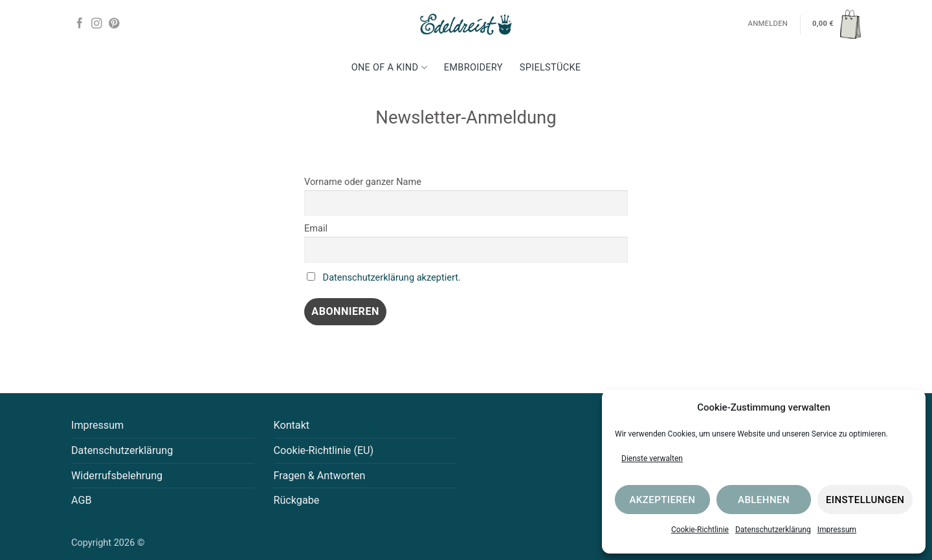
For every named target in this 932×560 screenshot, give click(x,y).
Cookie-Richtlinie (700, 530)
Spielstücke (550, 68)
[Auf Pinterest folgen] (114, 24)
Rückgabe (297, 500)
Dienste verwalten (652, 458)
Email (316, 229)
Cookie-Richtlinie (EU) (324, 450)
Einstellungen (865, 500)
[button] (837, 24)
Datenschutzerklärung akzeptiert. (392, 278)
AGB (82, 500)
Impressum (837, 530)
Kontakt (292, 425)
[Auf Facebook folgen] (80, 24)
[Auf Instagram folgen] (96, 24)
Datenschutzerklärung (773, 530)
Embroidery (473, 68)
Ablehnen (764, 500)
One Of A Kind (389, 68)
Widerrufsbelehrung (117, 476)
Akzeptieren (662, 500)
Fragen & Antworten (320, 476)
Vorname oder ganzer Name (363, 182)
